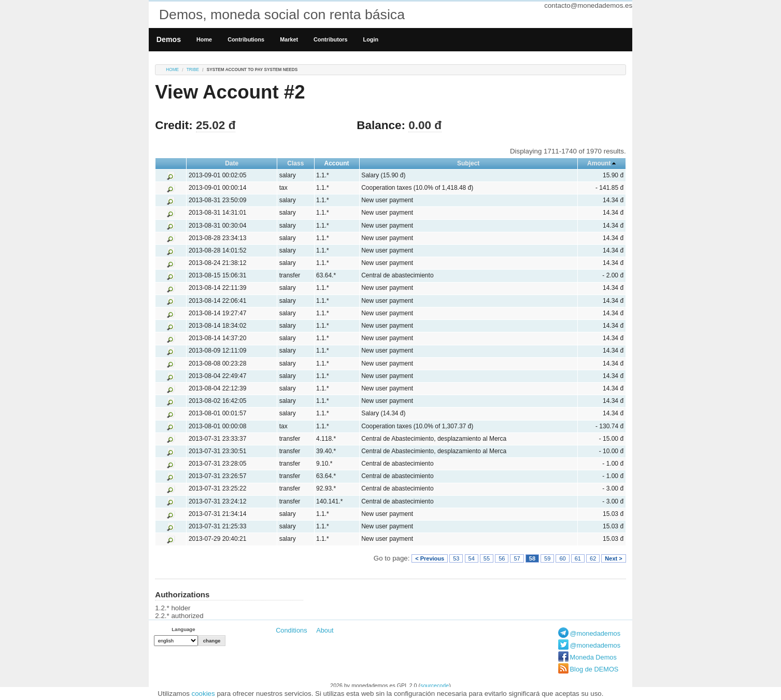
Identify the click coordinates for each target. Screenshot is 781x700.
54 (472, 558)
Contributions (246, 39)
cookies (203, 694)
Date (232, 163)
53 (456, 558)
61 (578, 558)
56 (502, 558)
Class (295, 163)
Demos (169, 39)
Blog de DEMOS (594, 669)
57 (517, 558)
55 (487, 558)
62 (593, 558)
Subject (468, 163)
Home (204, 39)
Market (289, 39)
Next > (613, 558)
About (325, 630)
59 (547, 558)
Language (183, 629)
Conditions (291, 630)
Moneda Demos (593, 657)
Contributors (331, 39)
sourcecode (435, 685)
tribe (193, 70)
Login (371, 39)
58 (532, 558)
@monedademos (595, 633)
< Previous (430, 558)
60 (562, 558)
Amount (599, 163)
